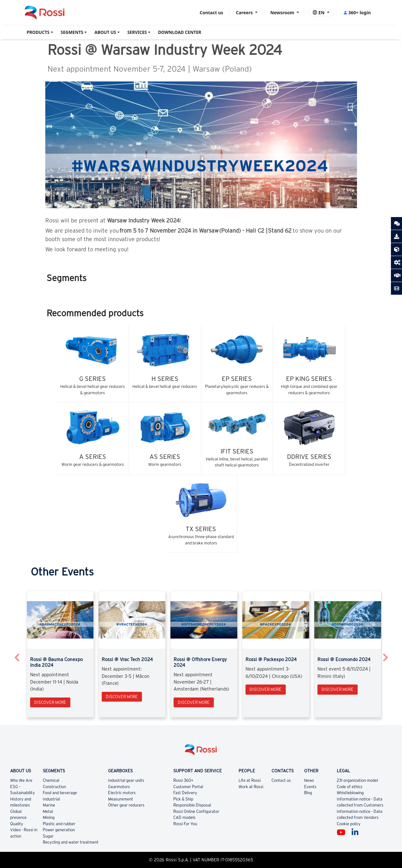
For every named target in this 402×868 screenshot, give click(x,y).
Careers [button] (245, 13)
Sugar (48, 836)
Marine (49, 805)
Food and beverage (60, 793)
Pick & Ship (183, 799)
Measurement (121, 799)
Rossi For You (185, 824)
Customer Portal (188, 787)
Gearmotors (119, 787)
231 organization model (357, 780)
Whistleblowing (350, 793)
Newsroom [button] (283, 13)
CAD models (184, 817)
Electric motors (122, 793)
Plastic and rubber (59, 824)
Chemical (51, 780)
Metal (48, 811)
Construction (54, 787)
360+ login (357, 13)
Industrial (51, 799)
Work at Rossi (251, 787)
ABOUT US (105, 32)
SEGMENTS (72, 32)
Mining (49, 817)
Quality (17, 824)
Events (310, 787)
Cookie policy (349, 824)
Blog (308, 793)
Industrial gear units (126, 780)
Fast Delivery (185, 793)
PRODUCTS (38, 32)
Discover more (50, 702)
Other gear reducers (126, 805)
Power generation (59, 830)
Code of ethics (350, 787)
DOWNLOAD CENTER (180, 32)
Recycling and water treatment (71, 842)
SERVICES (137, 32)
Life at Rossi (250, 780)
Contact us (211, 13)
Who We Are (21, 780)
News (309, 780)
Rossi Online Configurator (196, 811)
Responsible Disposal (192, 805)
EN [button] (319, 13)
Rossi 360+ (183, 780)
